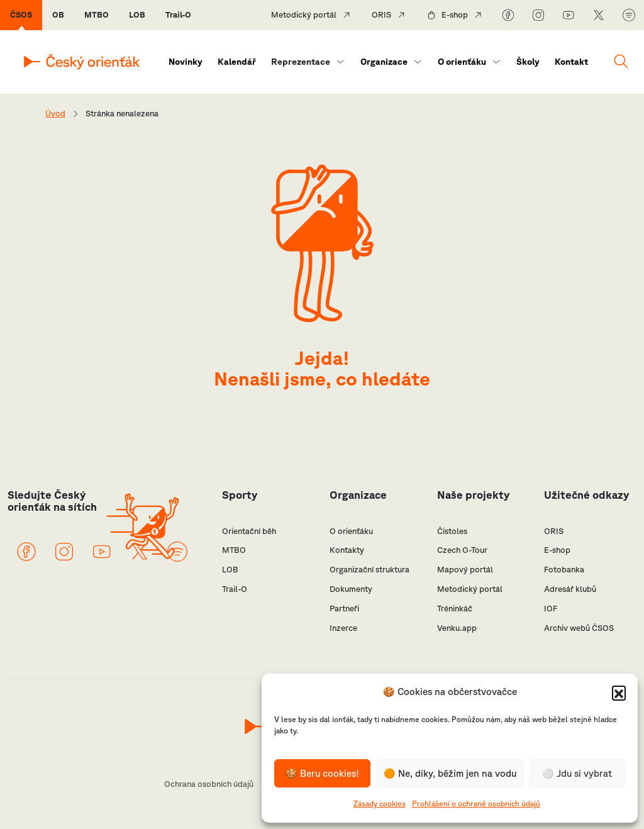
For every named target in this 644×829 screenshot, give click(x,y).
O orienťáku (462, 62)
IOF (551, 609)
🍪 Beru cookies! (322, 773)
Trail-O (178, 15)
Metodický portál (304, 15)
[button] (619, 693)
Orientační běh (249, 531)
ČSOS (21, 15)
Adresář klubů (570, 589)
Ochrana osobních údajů (209, 784)
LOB (137, 15)
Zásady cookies (380, 804)
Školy (528, 62)
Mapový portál (465, 570)
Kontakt (571, 62)
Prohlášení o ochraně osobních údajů (476, 804)
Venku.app (457, 628)
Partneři (344, 609)
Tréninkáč (455, 609)
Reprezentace (301, 62)
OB (58, 15)
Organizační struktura (369, 570)
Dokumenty (351, 589)
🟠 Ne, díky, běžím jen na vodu (450, 773)
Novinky (186, 62)
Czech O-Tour (462, 550)
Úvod (55, 114)
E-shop (455, 15)
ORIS (381, 15)
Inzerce (343, 628)
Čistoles (452, 531)
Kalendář (237, 62)
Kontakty (347, 550)
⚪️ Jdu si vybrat (577, 773)
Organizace (384, 62)
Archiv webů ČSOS (579, 628)
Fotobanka (564, 570)
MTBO (97, 15)
